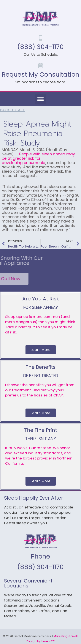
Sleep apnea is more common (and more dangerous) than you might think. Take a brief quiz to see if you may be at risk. (40, 324)
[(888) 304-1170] (40, 38)
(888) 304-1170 (40, 47)
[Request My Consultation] (40, 66)
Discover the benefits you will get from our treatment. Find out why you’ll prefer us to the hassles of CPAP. (40, 390)
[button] (41, 99)
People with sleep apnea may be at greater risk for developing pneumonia (38, 158)
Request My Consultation (40, 74)
